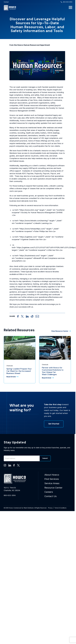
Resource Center (53, 488)
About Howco (52, 475)
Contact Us (50, 496)
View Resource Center (61, 331)
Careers (49, 492)
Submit (45, 458)
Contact (6, 2)
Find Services (52, 479)
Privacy (50, 508)
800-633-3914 (67, 2)
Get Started (54, 424)
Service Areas (52, 483)
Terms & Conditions (60, 508)
